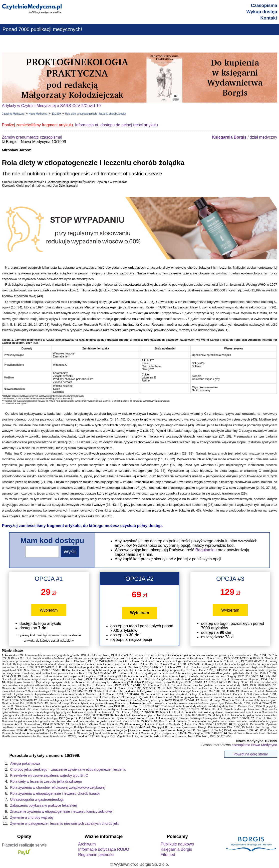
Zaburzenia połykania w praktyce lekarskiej (44, 805)
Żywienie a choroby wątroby (32, 817)
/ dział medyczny (245, 137)
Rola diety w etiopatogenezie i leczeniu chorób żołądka (95, 114)
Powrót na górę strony (251, 754)
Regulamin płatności (96, 855)
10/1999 (56, 114)
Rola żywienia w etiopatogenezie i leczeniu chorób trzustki (55, 793)
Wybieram (49, 610)
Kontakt (269, 18)
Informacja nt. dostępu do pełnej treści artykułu (116, 125)
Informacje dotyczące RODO (104, 849)
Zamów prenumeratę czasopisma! (32, 137)
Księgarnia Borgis (176, 849)
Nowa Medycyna (38, 114)
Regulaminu (206, 550)
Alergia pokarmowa (25, 763)
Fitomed (168, 855)
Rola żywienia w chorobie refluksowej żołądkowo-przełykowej (58, 787)
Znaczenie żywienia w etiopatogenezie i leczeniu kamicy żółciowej (61, 811)
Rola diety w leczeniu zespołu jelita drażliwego (46, 781)
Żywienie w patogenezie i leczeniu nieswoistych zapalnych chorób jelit (64, 823)
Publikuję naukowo (177, 844)
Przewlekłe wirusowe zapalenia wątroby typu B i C (49, 775)
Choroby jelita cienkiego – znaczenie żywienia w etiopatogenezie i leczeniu (68, 769)
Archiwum (87, 844)
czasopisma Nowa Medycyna (254, 745)
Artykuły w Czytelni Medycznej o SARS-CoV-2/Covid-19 (51, 106)
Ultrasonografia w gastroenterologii (37, 799)
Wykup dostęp (262, 12)
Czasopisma (264, 6)
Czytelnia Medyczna (13, 114)
